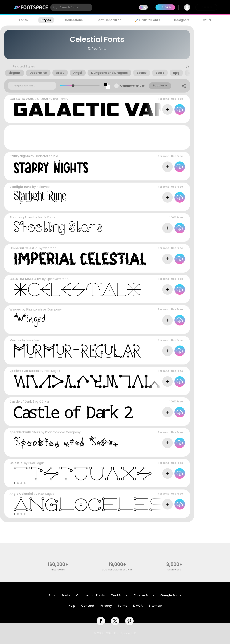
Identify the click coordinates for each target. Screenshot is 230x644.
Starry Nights (20, 156)
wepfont (50, 248)
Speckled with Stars (25, 432)
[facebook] (101, 621)
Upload (165, 7)
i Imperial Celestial (24, 248)
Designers (182, 20)
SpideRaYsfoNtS (58, 279)
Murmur (15, 340)
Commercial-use (132, 86)
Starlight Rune (21, 187)
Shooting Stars (21, 217)
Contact (88, 606)
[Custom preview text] (32, 86)
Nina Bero (33, 340)
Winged (15, 309)
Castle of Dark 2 (22, 402)
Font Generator (109, 20)
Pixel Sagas (52, 371)
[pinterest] (129, 621)
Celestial (16, 463)
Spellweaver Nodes (24, 371)
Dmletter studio (47, 156)
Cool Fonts (119, 595)
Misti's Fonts (47, 217)
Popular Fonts (59, 595)
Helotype (43, 187)
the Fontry (61, 99)
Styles (46, 20)
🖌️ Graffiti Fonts (147, 20)
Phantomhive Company (44, 309)
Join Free (206, 7)
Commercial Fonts (90, 595)
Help (72, 606)
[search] (71, 7)
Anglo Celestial (21, 494)
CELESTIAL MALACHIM (25, 279)
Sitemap (155, 606)
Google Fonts (171, 595)
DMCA (138, 606)
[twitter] (115, 621)
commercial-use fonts (117, 570)
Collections (74, 20)
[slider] (73, 86)
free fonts (58, 570)
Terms (122, 606)
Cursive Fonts (144, 595)
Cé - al (44, 402)
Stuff (207, 20)
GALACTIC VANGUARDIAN (29, 99)
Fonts (23, 20)
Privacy (106, 606)
